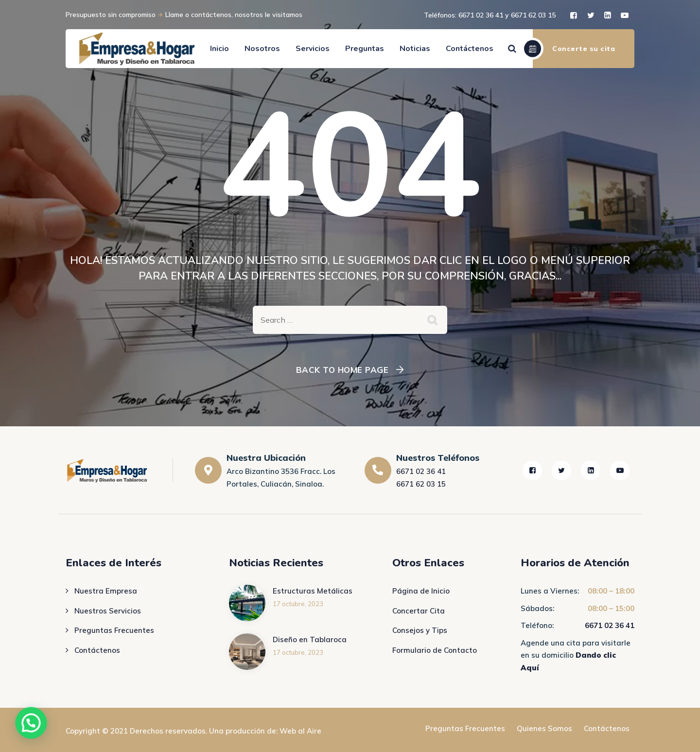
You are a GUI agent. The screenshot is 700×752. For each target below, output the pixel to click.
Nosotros (262, 49)
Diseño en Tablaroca (310, 639)
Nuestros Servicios (108, 611)
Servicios (313, 49)
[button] (23, 725)
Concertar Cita (419, 611)
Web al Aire (300, 731)
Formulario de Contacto (435, 650)
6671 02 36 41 (421, 471)
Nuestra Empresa (106, 591)
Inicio (219, 49)
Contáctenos (470, 49)
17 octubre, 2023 (298, 604)
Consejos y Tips (420, 630)
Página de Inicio (421, 591)
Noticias (415, 49)
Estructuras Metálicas (313, 591)
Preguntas (365, 49)
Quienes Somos (544, 728)
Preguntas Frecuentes (114, 630)
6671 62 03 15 (421, 484)
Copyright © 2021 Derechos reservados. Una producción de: (173, 731)
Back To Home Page (342, 370)
